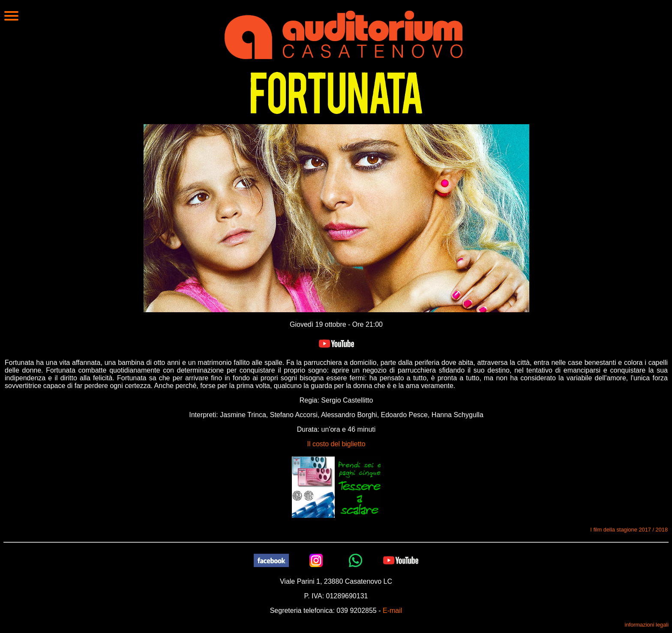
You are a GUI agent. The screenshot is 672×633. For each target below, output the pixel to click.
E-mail (392, 611)
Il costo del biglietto (336, 444)
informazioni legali (647, 625)
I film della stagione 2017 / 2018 (629, 530)
